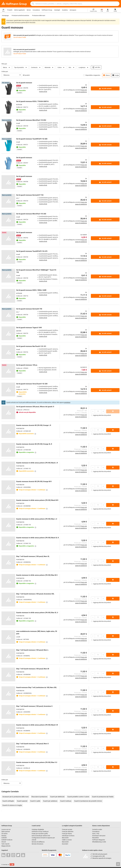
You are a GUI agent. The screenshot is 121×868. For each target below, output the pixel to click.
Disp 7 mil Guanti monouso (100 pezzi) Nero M (33, 669)
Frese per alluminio (68, 832)
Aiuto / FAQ (96, 834)
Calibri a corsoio (67, 840)
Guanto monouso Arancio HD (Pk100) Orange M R (34, 481)
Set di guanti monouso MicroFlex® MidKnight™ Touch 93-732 (36, 271)
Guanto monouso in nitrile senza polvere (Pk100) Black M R (37, 500)
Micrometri (65, 838)
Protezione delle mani (39, 15)
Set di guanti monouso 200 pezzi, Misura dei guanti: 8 (35, 407)
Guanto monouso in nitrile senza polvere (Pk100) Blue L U (37, 519)
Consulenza (36, 10)
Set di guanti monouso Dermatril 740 (29, 309)
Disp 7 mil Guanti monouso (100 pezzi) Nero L (32, 650)
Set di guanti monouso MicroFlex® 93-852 (31, 120)
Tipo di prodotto (21, 68)
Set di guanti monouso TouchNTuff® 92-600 (32, 139)
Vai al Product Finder (20, 37)
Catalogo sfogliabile (38, 829)
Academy (65, 10)
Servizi (29, 10)
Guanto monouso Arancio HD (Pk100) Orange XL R (34, 444)
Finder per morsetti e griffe (40, 834)
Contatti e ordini (97, 829)
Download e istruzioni (99, 836)
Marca (7, 68)
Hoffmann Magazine (99, 840)
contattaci (67, 402)
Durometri (65, 844)
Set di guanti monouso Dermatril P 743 (30, 195)
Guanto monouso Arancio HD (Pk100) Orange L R (34, 425)
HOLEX (4, 842)
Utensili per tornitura (68, 836)
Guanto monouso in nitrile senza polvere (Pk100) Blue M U (37, 575)
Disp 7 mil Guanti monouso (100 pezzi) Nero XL (33, 556)
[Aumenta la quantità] (103, 411)
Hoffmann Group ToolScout (40, 832)
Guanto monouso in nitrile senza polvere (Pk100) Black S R (37, 725)
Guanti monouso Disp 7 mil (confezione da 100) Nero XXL (36, 687)
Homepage (5, 15)
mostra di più (43, 92)
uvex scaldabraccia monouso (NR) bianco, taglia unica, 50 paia (37, 632)
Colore (61, 68)
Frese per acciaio (67, 829)
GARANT (4, 838)
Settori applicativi (19, 10)
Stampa (4, 836)
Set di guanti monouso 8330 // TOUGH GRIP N (32, 101)
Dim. (72, 68)
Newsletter (96, 838)
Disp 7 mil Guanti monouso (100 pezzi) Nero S (32, 744)
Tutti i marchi (5, 844)
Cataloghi (57, 10)
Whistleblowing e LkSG (99, 842)
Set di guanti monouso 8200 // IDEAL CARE (31, 290)
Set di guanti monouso (24, 83)
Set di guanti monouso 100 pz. (27, 365)
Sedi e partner (6, 832)
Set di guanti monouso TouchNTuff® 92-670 (32, 251)
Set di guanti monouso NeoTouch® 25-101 (31, 346)
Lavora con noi (6, 829)
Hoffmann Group (47, 10)
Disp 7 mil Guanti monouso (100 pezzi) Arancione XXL (35, 594)
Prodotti (10, 10)
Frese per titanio (67, 834)
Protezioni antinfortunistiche (20, 15)
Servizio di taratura (37, 844)
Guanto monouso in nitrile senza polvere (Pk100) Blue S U (37, 762)
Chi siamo (4, 834)
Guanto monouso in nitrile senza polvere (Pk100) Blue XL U (37, 613)
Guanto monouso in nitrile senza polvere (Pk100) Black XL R (37, 538)
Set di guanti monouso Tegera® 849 (29, 328)
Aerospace (73, 10)
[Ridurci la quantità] (93, 411)
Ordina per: (5, 71)
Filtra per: (4, 64)
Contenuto (36, 68)
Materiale (49, 68)
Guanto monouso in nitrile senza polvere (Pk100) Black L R (37, 463)
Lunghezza (84, 68)
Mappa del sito (6, 846)
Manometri (65, 842)
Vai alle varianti (105, 89)
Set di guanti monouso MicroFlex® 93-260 (31, 214)
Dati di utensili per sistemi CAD (41, 836)
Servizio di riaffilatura (38, 842)
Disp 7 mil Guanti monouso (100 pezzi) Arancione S (34, 706)
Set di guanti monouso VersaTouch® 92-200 (32, 384)
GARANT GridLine (7, 840)
